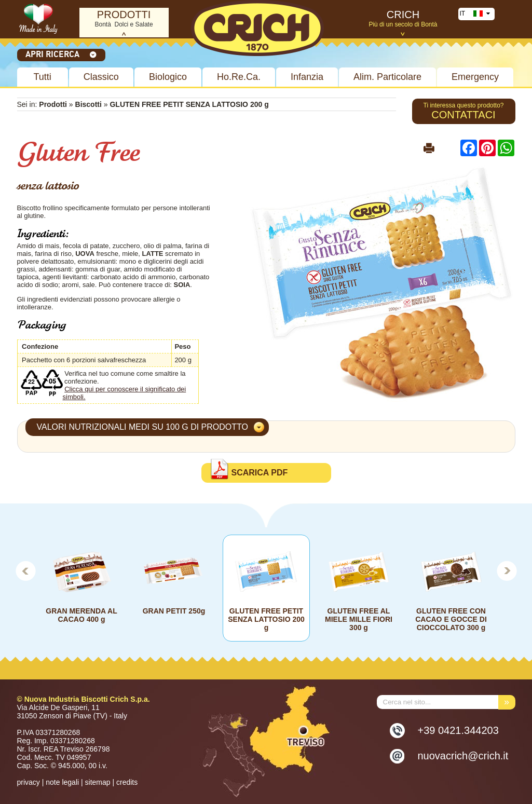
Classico (101, 77)
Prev (25, 570)
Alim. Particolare (387, 77)
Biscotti (90, 104)
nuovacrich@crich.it (463, 756)
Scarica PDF (260, 473)
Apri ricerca (61, 54)
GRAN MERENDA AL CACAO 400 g (81, 615)
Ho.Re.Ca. (239, 77)
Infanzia (307, 77)
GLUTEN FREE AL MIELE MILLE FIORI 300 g (359, 619)
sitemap (98, 782)
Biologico (168, 77)
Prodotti (53, 104)
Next (507, 570)
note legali (62, 782)
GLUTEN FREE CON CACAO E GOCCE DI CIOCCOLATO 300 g (451, 619)
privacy (29, 782)
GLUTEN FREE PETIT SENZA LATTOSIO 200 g (266, 619)
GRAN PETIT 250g (174, 611)
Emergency (475, 77)
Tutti (43, 77)
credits (127, 782)
